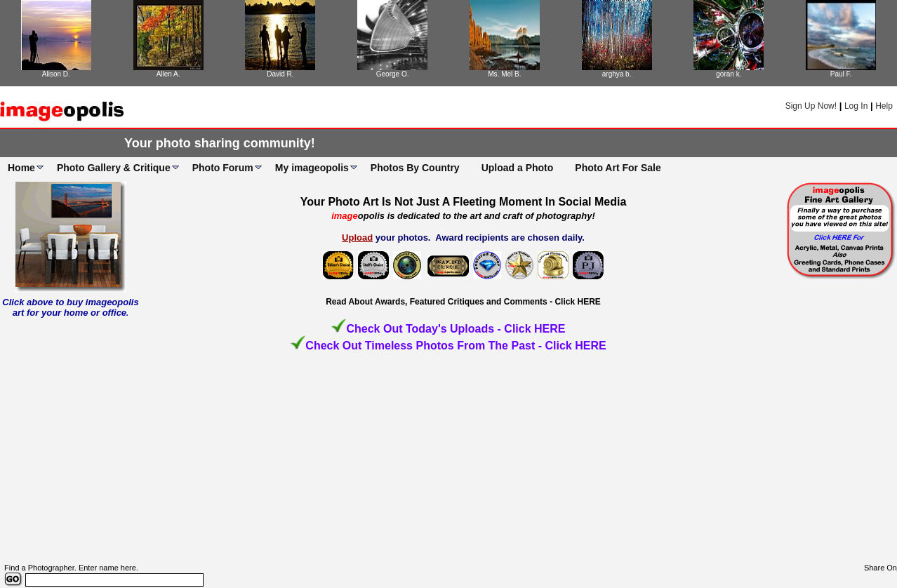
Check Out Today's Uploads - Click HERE (456, 329)
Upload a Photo (518, 168)
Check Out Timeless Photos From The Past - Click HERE (456, 346)
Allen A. (168, 74)
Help (884, 106)
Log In (856, 106)
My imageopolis (312, 168)
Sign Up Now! (811, 106)
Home (21, 168)
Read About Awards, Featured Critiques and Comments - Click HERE (463, 302)
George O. (393, 74)
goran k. (729, 74)
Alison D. (56, 74)
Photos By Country (415, 168)
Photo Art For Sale (618, 168)
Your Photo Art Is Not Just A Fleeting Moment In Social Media (464, 202)
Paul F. (841, 74)
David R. (280, 74)
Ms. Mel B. (504, 74)
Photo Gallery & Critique (114, 168)
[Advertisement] (448, 458)
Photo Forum (223, 168)
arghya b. (617, 74)
